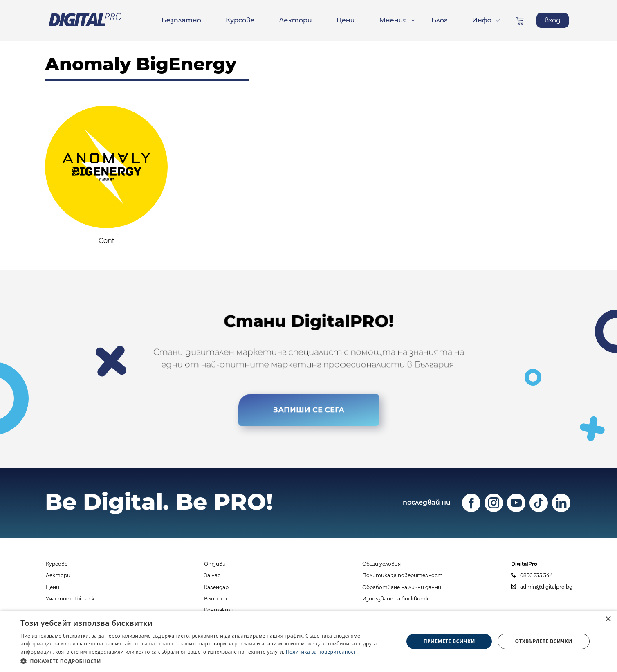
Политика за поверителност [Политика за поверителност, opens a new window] (321, 652)
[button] (206, 661)
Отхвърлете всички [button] (543, 641)
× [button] (608, 619)
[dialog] (308, 641)
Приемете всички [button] (449, 641)
